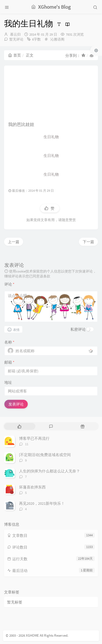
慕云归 (15, 34)
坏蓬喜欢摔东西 (32, 487)
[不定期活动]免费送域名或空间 (45, 455)
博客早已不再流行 (34, 438)
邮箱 (9, 362)
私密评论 (78, 329)
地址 (8, 382)
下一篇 (88, 242)
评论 (9, 284)
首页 (15, 55)
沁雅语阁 (57, 39)
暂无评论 (16, 39)
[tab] (19, 426)
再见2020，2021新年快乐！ (42, 503)
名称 (9, 342)
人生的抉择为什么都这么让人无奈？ (50, 471)
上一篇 (14, 242)
